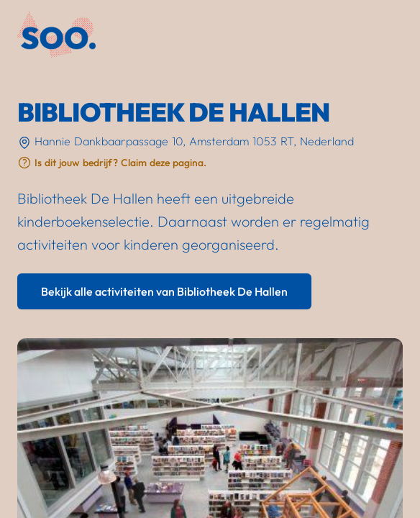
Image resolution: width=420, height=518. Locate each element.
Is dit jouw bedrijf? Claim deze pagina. (120, 163)
